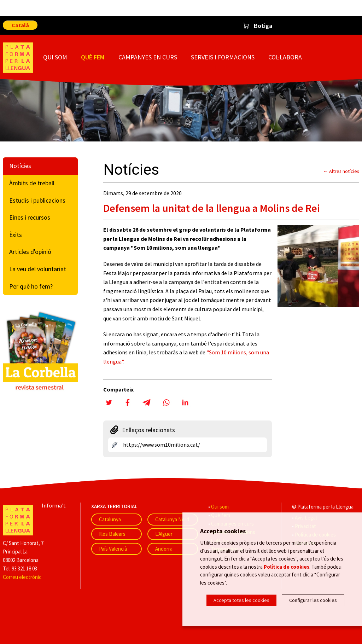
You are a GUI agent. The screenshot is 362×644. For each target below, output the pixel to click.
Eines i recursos (30, 217)
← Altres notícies (341, 171)
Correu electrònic (22, 577)
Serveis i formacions (223, 57)
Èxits (16, 235)
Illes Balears (112, 534)
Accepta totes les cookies (241, 600)
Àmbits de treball (32, 183)
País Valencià (113, 549)
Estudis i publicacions (37, 200)
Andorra (164, 549)
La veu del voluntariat (38, 269)
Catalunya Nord (172, 519)
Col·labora (285, 57)
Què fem (93, 57)
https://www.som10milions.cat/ (162, 445)
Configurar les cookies (313, 600)
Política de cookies (287, 567)
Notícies (20, 166)
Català (20, 25)
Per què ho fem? (31, 286)
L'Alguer (164, 534)
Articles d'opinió (30, 252)
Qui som (55, 57)
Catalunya (110, 519)
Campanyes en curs (148, 57)
